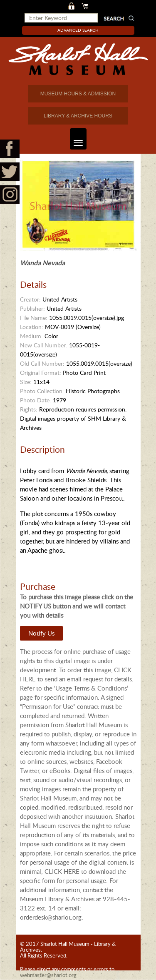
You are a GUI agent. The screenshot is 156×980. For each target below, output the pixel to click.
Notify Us (41, 633)
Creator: (30, 299)
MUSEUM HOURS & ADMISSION (78, 94)
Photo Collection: (42, 391)
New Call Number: (44, 345)
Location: (32, 327)
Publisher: (32, 308)
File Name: (34, 318)
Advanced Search (78, 30)
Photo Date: (36, 400)
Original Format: (41, 373)
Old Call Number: (42, 363)
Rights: (29, 409)
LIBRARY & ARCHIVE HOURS (78, 116)
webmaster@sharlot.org (48, 975)
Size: (26, 382)
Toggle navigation (76, 139)
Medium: (31, 336)
